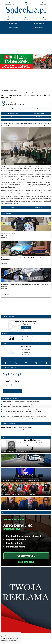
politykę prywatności (12, 640)
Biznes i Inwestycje (39, 28)
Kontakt (26, 327)
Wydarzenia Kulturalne (13, 28)
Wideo (26, 3)
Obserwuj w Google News (12, 391)
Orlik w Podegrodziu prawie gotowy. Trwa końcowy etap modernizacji (18, 407)
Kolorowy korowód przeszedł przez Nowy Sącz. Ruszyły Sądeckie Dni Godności (20, 414)
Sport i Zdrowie (13, 32)
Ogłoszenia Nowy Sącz (9, 3)
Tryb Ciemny (26, 18)
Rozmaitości (39, 32)
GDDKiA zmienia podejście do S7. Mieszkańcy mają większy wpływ (18, 404)
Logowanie (44, 18)
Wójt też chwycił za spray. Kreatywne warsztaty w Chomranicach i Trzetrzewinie (21, 402)
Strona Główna (4, 90)
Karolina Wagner (13, 103)
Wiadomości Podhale (42, 3)
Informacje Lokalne (13, 23)
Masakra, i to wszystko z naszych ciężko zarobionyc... (17, 429)
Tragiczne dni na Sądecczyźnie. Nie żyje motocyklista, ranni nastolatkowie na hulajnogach (23, 419)
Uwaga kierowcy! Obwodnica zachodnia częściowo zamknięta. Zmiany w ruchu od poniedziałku (24, 416)
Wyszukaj (9, 18)
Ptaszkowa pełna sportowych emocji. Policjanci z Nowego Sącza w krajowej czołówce (22, 411)
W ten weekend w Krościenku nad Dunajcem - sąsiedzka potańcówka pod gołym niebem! (23, 409)
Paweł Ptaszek (39, 207)
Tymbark (13, 207)
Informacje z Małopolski (39, 23)
